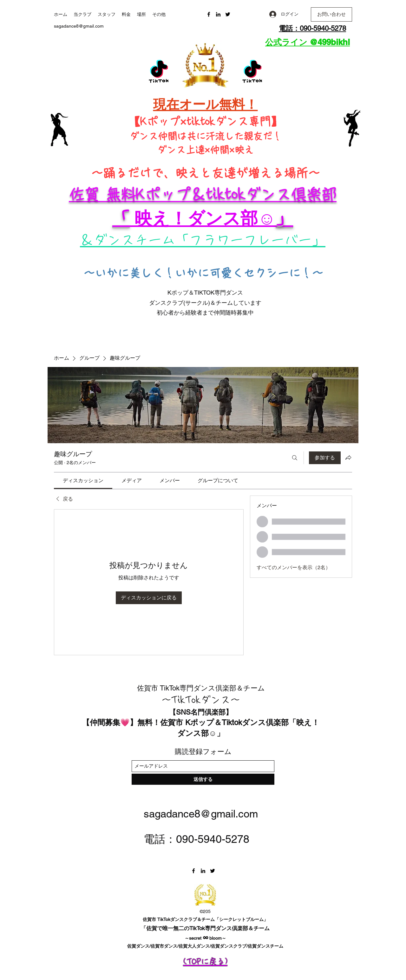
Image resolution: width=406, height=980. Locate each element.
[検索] (295, 458)
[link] (83, 480)
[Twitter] (228, 14)
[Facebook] (209, 14)
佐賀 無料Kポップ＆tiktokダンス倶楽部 (203, 194)
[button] (331, 14)
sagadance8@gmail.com (79, 26)
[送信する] (203, 779)
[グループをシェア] (348, 457)
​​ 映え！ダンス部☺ (203, 218)
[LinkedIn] (218, 14)
